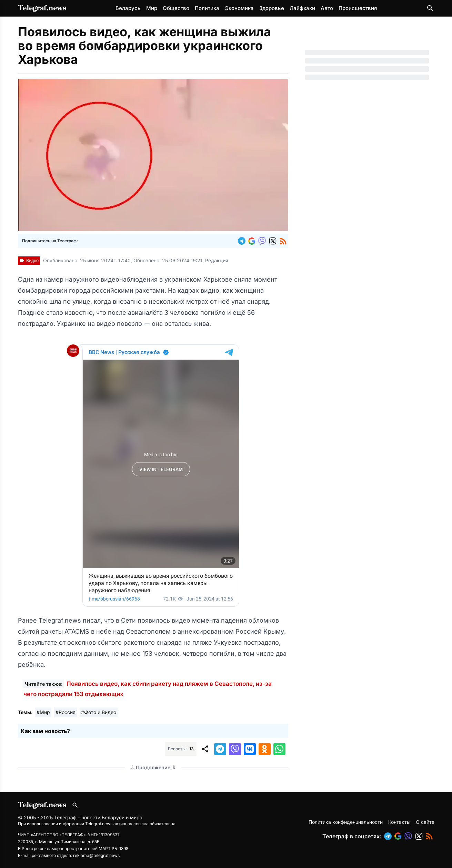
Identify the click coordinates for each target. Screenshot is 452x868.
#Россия (66, 712)
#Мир (43, 712)
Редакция (217, 260)
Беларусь (128, 8)
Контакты (399, 822)
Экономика (239, 8)
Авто (327, 8)
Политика (207, 8)
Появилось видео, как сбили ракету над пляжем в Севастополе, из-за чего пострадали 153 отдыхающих (148, 689)
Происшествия (358, 8)
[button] (243, 241)
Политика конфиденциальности (346, 822)
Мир (152, 8)
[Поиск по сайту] (430, 8)
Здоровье (272, 8)
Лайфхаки (302, 8)
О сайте (425, 822)
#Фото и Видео (99, 712)
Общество (176, 8)
